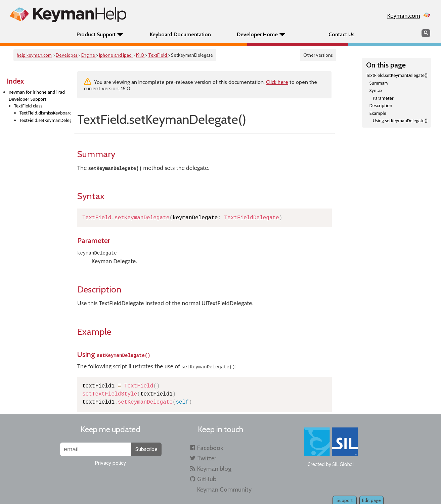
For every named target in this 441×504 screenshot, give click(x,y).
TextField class (28, 106)
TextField (158, 55)
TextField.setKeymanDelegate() (45, 120)
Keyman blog (214, 469)
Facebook (210, 448)
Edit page (371, 500)
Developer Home (257, 34)
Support (345, 500)
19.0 (140, 55)
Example (378, 113)
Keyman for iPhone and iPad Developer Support (37, 96)
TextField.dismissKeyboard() (45, 113)
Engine (89, 55)
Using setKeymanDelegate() (400, 121)
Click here (277, 82)
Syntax (376, 90)
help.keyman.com (34, 55)
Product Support (96, 34)
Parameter (383, 98)
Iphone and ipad (116, 55)
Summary (379, 83)
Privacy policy (110, 463)
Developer (67, 55)
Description (381, 105)
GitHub (207, 479)
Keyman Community (224, 489)
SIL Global (343, 464)
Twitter (207, 458)
